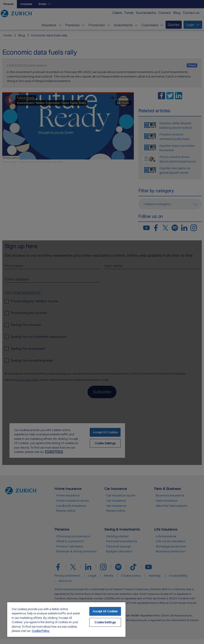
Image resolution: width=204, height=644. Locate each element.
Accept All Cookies (105, 611)
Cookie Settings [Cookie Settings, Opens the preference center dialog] (105, 622)
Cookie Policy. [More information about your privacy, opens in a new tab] (41, 631)
